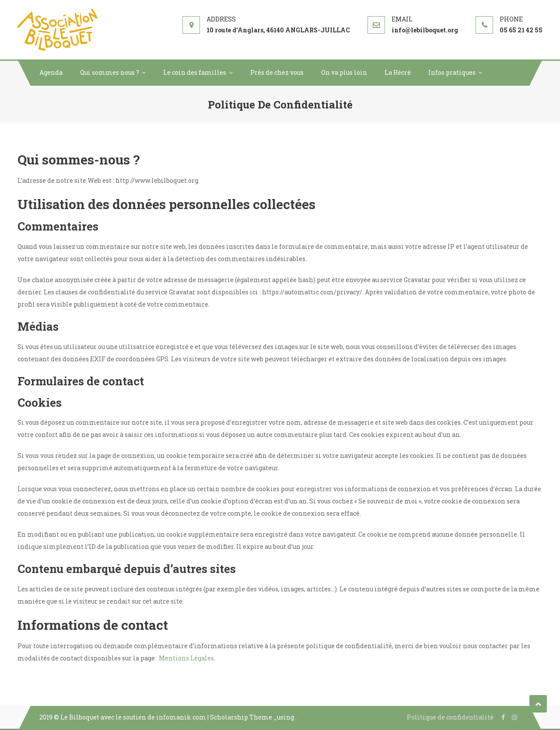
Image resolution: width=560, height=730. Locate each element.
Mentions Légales (186, 658)
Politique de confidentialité (450, 717)
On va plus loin (344, 72)
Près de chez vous (277, 72)
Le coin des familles (195, 72)
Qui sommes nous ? (110, 72)
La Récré (398, 72)
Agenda (51, 72)
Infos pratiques (452, 72)
